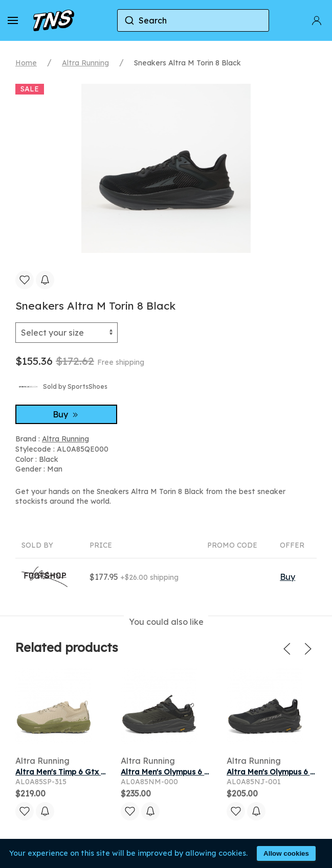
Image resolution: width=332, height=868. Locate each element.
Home (26, 63)
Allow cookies (286, 853)
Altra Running (85, 63)
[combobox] (193, 20)
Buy (67, 414)
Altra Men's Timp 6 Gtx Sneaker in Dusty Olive (99, 772)
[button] (13, 20)
